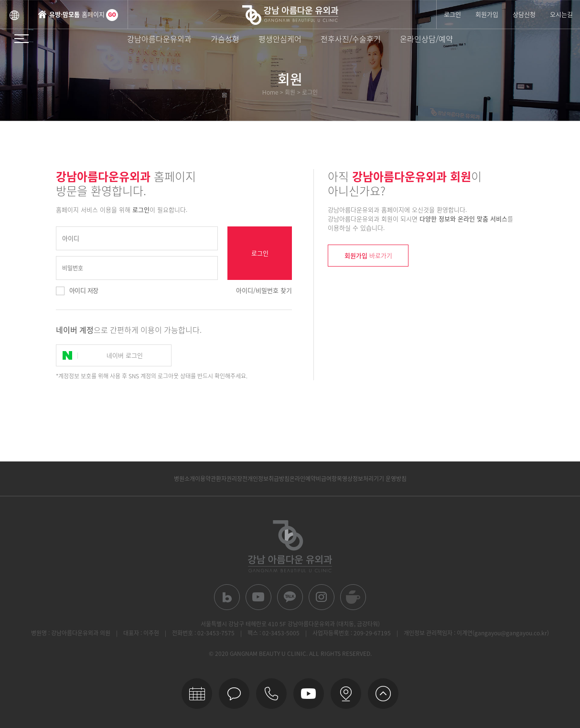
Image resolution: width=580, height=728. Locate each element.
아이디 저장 (84, 290)
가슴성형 (225, 39)
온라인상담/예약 (426, 39)
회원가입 (487, 14)
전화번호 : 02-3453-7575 (203, 633)
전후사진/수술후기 (351, 39)
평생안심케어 (280, 39)
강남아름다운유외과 (159, 39)
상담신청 (524, 14)
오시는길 (561, 14)
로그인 (452, 14)
